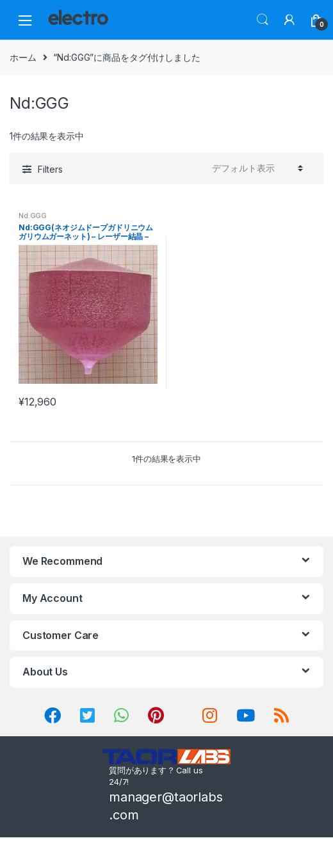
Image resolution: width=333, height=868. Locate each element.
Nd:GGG (33, 216)
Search (263, 20)
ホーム (23, 57)
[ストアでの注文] (256, 168)
